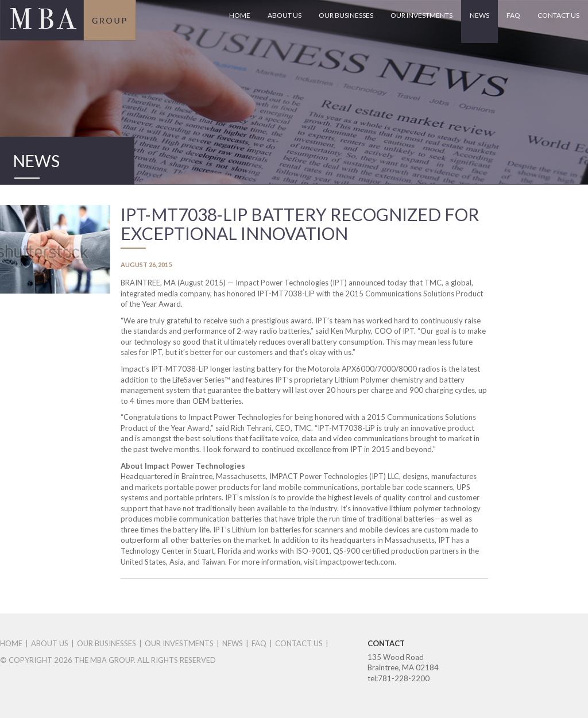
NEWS (479, 15)
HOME (240, 15)
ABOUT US (285, 15)
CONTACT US (558, 15)
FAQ (513, 15)
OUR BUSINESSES (346, 15)
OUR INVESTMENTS (421, 15)
